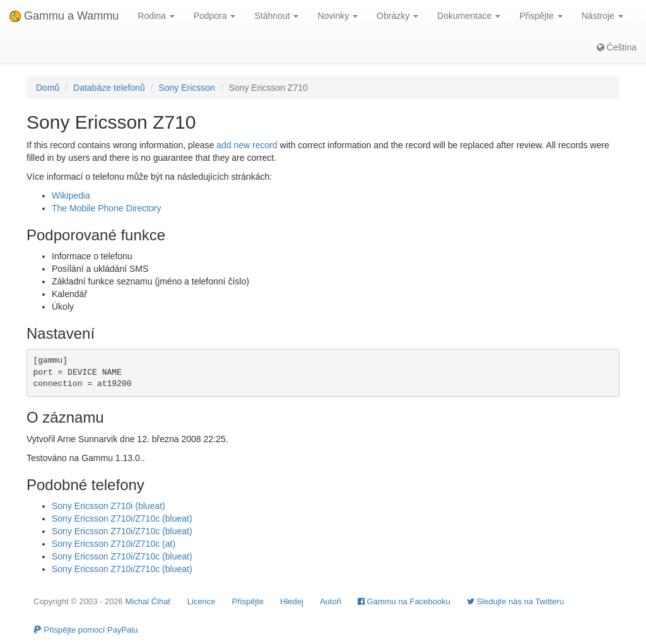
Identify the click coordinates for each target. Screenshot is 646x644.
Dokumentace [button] (469, 16)
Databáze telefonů (109, 88)
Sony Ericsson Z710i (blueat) (109, 506)
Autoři (331, 601)
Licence (202, 601)
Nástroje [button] (602, 16)
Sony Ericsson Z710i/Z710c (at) (114, 544)
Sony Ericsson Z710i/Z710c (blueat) (122, 518)
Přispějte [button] (541, 16)
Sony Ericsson (186, 88)
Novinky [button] (338, 16)
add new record (247, 145)
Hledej (292, 601)
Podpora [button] (215, 16)
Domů (48, 88)
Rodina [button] (156, 16)
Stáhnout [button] (276, 16)
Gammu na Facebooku (404, 601)
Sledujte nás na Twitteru (515, 601)
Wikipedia (71, 196)
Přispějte (248, 601)
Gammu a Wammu (64, 16)
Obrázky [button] (397, 16)
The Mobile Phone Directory (107, 208)
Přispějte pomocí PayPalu (85, 630)
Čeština (617, 47)
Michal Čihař (148, 601)
